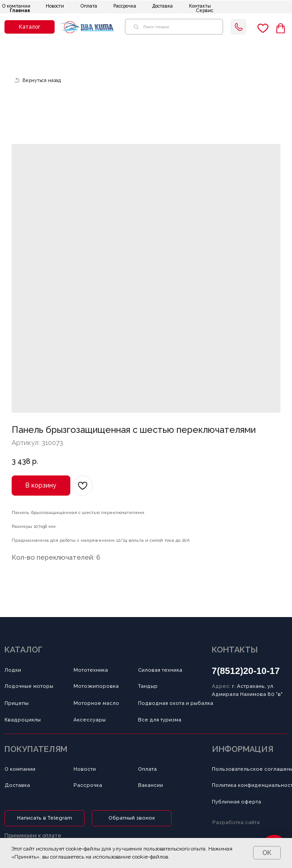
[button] (30, 27)
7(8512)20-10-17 (246, 671)
